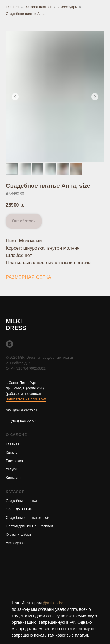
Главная (13, 7)
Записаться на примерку (26, 399)
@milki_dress (55, 603)
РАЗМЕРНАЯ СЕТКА (29, 277)
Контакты (13, 478)
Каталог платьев (39, 7)
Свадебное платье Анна (26, 14)
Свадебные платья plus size (29, 518)
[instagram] (10, 344)
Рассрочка (14, 461)
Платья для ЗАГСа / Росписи (29, 526)
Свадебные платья (21, 501)
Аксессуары (68, 7)
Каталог (12, 452)
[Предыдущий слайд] (15, 97)
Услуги (11, 469)
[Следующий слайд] (95, 97)
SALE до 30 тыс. (19, 509)
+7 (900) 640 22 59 (21, 421)
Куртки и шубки (18, 534)
